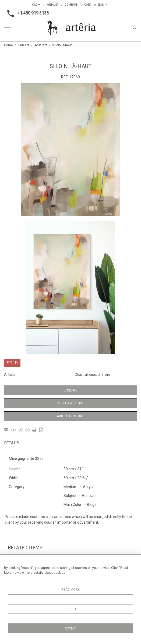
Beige (92, 505)
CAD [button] (35, 5)
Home (8, 45)
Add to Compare (70, 416)
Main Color (73, 505)
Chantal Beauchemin (92, 374)
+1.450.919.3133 (27, 13)
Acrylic (89, 487)
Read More (70, 590)
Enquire (70, 390)
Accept (71, 628)
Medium (70, 487)
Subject (24, 45)
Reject (70, 609)
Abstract (41, 45)
